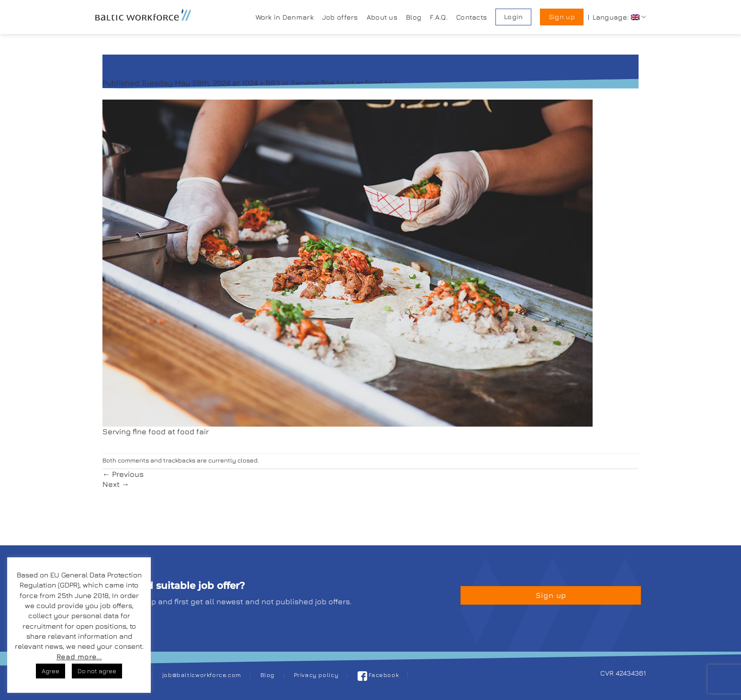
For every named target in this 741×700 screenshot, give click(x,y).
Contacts (472, 17)
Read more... (79, 657)
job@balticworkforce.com (202, 675)
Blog (414, 17)
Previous (123, 474)
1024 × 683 (261, 83)
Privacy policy (316, 675)
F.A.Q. (439, 17)
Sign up (562, 17)
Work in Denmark (285, 17)
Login (513, 17)
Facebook (378, 675)
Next (116, 484)
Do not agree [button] (97, 671)
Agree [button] (51, 671)
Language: (619, 17)
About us (382, 17)
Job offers (340, 17)
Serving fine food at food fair (344, 83)
